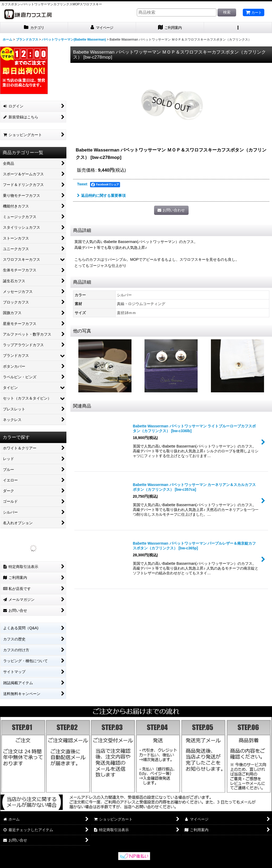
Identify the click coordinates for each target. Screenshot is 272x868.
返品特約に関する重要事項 (101, 196)
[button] (238, 28)
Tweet (82, 184)
